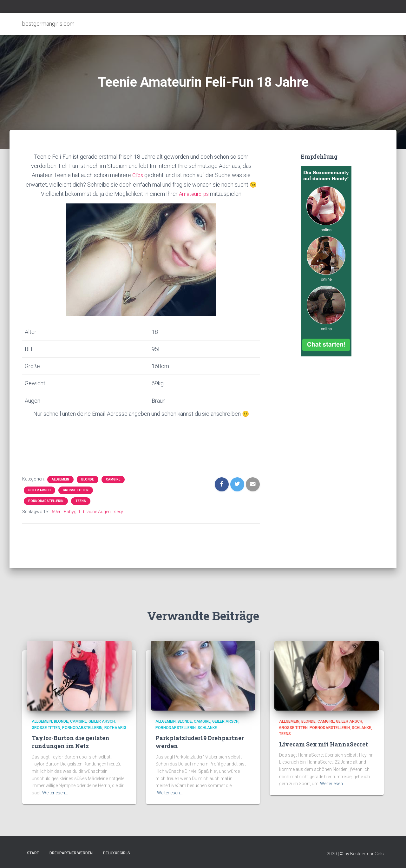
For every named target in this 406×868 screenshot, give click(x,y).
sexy (118, 511)
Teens (81, 501)
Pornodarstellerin (46, 501)
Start (33, 853)
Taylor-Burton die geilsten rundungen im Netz (71, 742)
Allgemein (60, 479)
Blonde (88, 479)
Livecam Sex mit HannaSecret (324, 744)
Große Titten (76, 490)
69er (56, 511)
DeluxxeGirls (117, 853)
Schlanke (207, 728)
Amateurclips (194, 193)
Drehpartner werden (71, 853)
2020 (332, 854)
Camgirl (113, 479)
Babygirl (72, 511)
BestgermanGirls (367, 854)
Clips (138, 175)
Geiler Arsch (39, 490)
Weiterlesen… (55, 793)
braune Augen (97, 511)
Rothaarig (115, 728)
